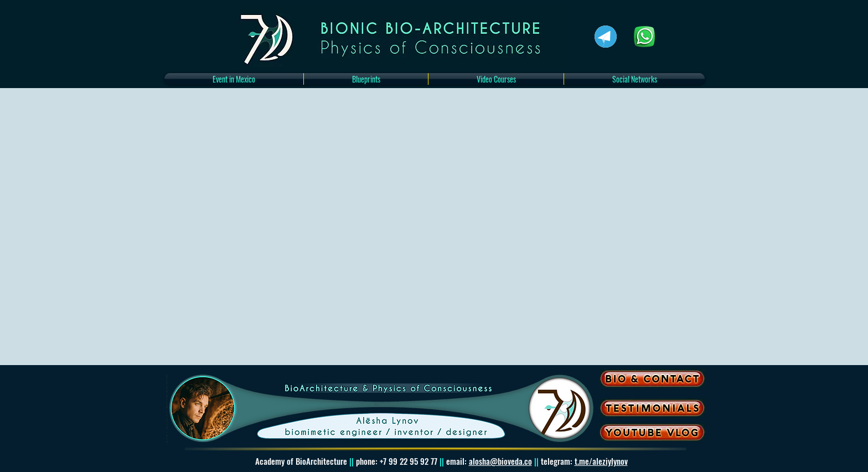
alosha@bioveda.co (500, 461)
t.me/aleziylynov (601, 461)
